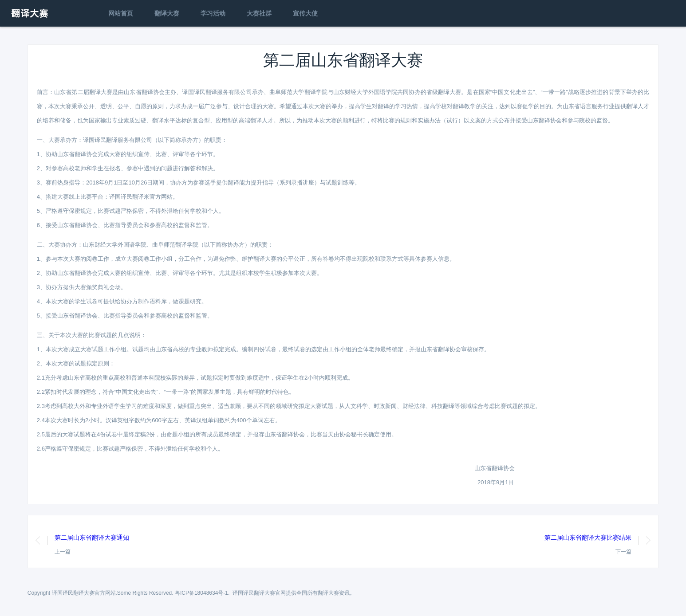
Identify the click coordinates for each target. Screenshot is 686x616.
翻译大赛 (167, 13)
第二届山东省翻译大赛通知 (92, 538)
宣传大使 (305, 13)
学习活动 (213, 13)
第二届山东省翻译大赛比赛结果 (588, 538)
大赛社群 (259, 13)
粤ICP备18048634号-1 (201, 593)
